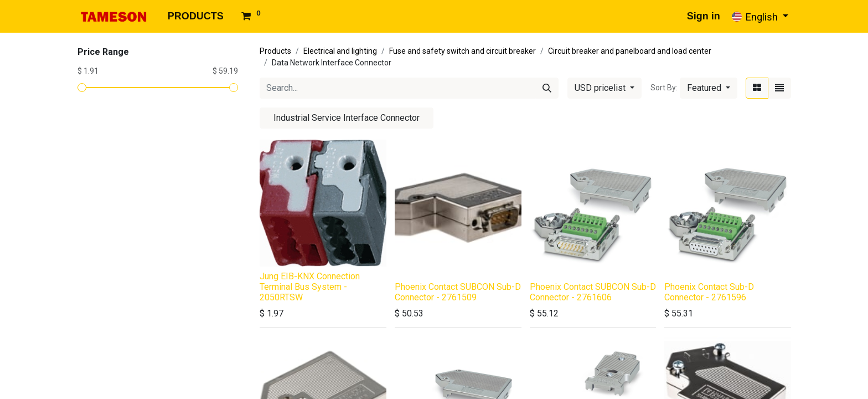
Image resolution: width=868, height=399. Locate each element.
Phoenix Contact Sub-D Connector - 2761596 (709, 292)
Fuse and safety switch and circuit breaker (463, 51)
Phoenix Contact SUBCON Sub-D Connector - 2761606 (593, 292)
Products (275, 51)
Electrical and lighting (340, 51)
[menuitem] (196, 16)
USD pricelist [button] (601, 88)
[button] (709, 88)
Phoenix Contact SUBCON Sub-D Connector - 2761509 (458, 292)
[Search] (547, 88)
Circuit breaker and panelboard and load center (630, 51)
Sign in (704, 16)
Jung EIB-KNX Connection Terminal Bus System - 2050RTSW (310, 287)
